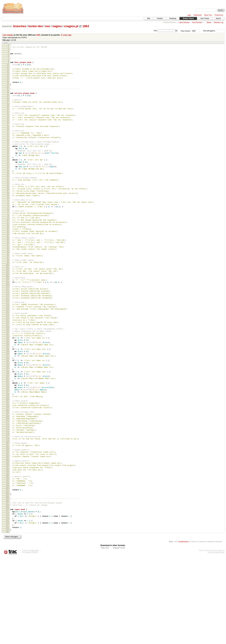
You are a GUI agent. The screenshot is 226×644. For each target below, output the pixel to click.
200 (7, 568)
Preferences (219, 15)
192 (7, 547)
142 (7, 414)
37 (8, 136)
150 (7, 436)
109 (7, 326)
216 (7, 608)
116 (7, 344)
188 (7, 536)
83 (8, 258)
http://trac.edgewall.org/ (216, 640)
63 (8, 205)
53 (8, 179)
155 (7, 449)
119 (7, 352)
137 (7, 400)
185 (7, 528)
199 (7, 565)
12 (8, 72)
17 (8, 86)
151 (7, 438)
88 (8, 271)
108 (7, 323)
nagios (57, 26)
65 (8, 210)
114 (7, 339)
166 (7, 478)
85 (8, 264)
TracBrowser (183, 629)
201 (7, 570)
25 (8, 106)
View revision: (186, 31)
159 (7, 460)
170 (7, 489)
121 (7, 357)
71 (8, 226)
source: (7, 26)
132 (7, 386)
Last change (8, 35)
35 (8, 131)
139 (7, 405)
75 (8, 237)
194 (7, 552)
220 (7, 619)
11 (8, 70)
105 (7, 316)
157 (7, 455)
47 (8, 162)
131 (7, 384)
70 (8, 224)
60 (8, 198)
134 (7, 392)
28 (8, 113)
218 (7, 614)
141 (7, 411)
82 (8, 255)
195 (7, 554)
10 (8, 67)
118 (7, 349)
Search (218, 18)
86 (8, 266)
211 (7, 595)
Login (189, 15)
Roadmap (173, 18)
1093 (38, 35)
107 (7, 320)
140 (7, 408)
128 (7, 376)
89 (8, 274)
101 (7, 305)
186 (7, 531)
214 (7, 603)
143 (7, 416)
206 (7, 582)
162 (7, 468)
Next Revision (197, 22)
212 (7, 597)
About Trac (208, 15)
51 (8, 173)
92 (8, 282)
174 (7, 500)
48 (8, 165)
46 (8, 159)
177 (7, 507)
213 (7, 600)
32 (8, 123)
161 (7, 465)
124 (7, 365)
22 (8, 98)
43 (8, 152)
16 (8, 83)
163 (7, 470)
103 (7, 310)
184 (7, 525)
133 (7, 389)
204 (7, 577)
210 (7, 592)
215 (7, 606)
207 (7, 584)
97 (8, 295)
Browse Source (188, 18)
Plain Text (105, 635)
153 (7, 444)
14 (8, 78)
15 (8, 80)
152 (7, 441)
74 (8, 234)
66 (8, 213)
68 (8, 218)
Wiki (149, 18)
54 (8, 181)
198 (7, 562)
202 (7, 573)
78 (8, 244)
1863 (86, 26)
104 (7, 313)
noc (48, 26)
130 (7, 381)
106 (7, 318)
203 (7, 575)
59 (8, 195)
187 (7, 533)
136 (7, 397)
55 (8, 184)
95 (8, 290)
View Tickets (205, 18)
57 (8, 190)
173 (7, 497)
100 (7, 303)
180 (7, 515)
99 (8, 300)
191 (7, 544)
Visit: (155, 31)
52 (8, 176)
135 (7, 394)
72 (8, 229)
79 (8, 247)
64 (8, 207)
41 (8, 146)
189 (7, 538)
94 (8, 287)
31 (8, 121)
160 (7, 463)
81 (8, 253)
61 (8, 200)
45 (8, 157)
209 (7, 590)
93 (8, 285)
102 (7, 307)
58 (8, 192)
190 (7, 541)
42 (8, 149)
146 (7, 425)
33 (8, 126)
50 (8, 170)
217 (7, 611)
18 (8, 88)
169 (7, 486)
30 (8, 118)
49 (8, 168)
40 (8, 144)
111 (7, 331)
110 (7, 328)
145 (7, 422)
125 (7, 368)
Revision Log (219, 22)
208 (7, 587)
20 (8, 93)
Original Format (119, 635)
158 (7, 457)
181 (7, 518)
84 (8, 261)
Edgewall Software (31, 640)
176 (7, 505)
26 (8, 108)
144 (7, 419)
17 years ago (66, 35)
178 (7, 510)
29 (8, 116)
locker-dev (36, 26)
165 (7, 476)
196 (7, 557)
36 (8, 134)
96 (8, 292)
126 (7, 371)
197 (7, 560)
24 (8, 103)
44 (8, 155)
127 (7, 373)
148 (7, 430)
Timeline (160, 18)
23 (8, 100)
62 (8, 203)
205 (7, 579)
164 (7, 473)
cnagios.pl (71, 26)
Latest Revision (184, 22)
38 (8, 139)
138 (7, 403)
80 (8, 250)
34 (8, 129)
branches (20, 26)
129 (7, 378)
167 (7, 481)
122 (7, 360)
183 (7, 523)
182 (7, 520)
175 (7, 503)
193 (7, 549)
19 (8, 91)
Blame (209, 22)
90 (8, 277)
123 (7, 362)
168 (7, 483)
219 (7, 616)
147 (7, 427)
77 (8, 242)
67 (8, 216)
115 (7, 342)
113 (7, 336)
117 (7, 347)
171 (7, 492)
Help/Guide (198, 15)
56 (8, 187)
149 (7, 433)
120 (7, 355)
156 (7, 452)
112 (7, 334)
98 (8, 297)
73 (8, 231)
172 (7, 494)
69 (8, 221)
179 (7, 513)
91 (8, 279)
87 (8, 269)
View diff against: (214, 31)
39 (8, 142)
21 (8, 96)
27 (8, 111)
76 (8, 239)
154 (7, 446)
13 (8, 75)
